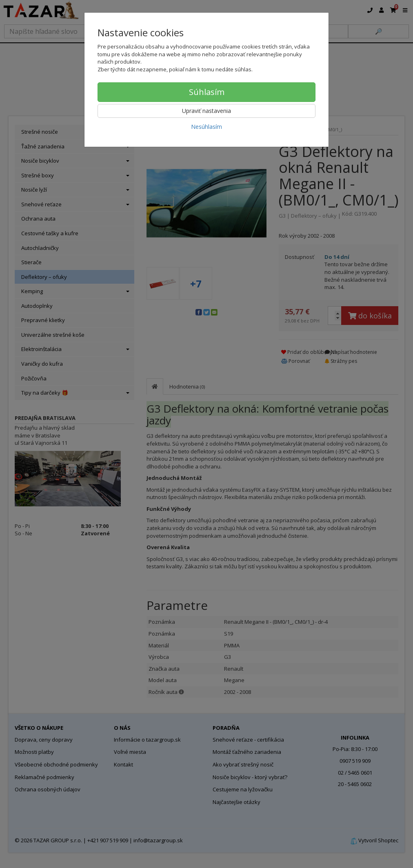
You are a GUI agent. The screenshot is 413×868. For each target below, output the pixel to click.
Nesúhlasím (206, 127)
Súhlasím (207, 92)
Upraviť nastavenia (206, 111)
